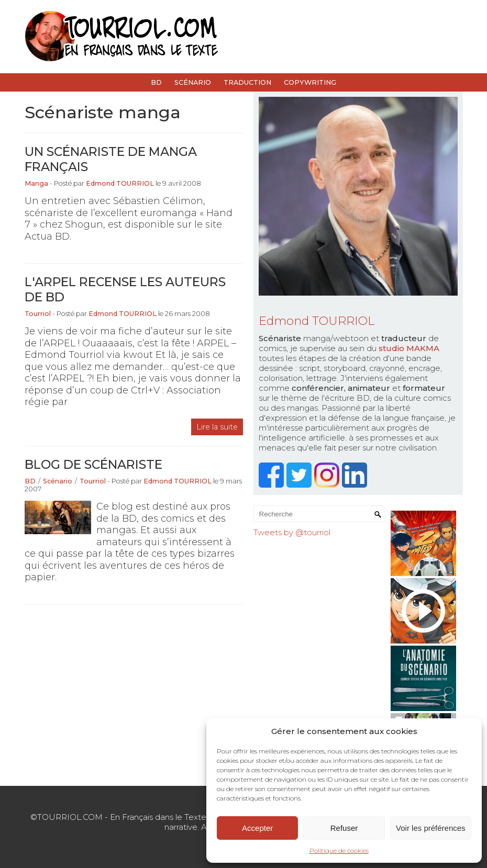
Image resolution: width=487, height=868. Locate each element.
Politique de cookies (339, 850)
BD (156, 82)
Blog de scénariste (93, 464)
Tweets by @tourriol (292, 532)
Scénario (193, 82)
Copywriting (310, 82)
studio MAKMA (409, 348)
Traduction (247, 82)
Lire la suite (217, 427)
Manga (36, 183)
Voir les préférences (431, 828)
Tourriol (38, 314)
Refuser (344, 828)
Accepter (257, 828)
